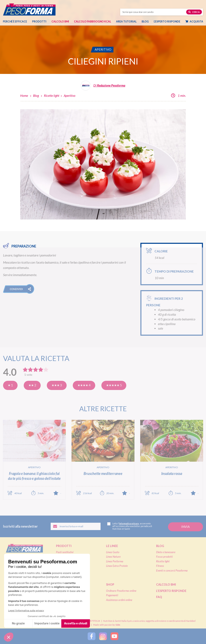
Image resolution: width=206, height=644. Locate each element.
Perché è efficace (15, 22)
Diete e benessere (166, 552)
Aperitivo (70, 96)
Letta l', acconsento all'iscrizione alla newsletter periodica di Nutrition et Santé (130, 526)
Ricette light (52, 96)
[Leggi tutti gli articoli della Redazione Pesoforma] (103, 87)
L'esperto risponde (171, 591)
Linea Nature (113, 557)
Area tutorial (126, 22)
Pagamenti (112, 595)
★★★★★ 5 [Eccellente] (114, 385)
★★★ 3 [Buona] (57, 385)
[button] (19, 289)
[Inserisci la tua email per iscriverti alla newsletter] (76, 526)
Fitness (160, 566)
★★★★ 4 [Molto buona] (84, 385)
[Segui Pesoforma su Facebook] (92, 636)
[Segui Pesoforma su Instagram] (103, 636)
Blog (145, 22)
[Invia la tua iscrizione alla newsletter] (185, 527)
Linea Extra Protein (117, 566)
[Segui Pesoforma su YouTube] (114, 636)
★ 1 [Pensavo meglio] (10, 385)
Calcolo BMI (60, 22)
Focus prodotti (164, 557)
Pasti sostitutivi (65, 552)
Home (24, 96)
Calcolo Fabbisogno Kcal (92, 22)
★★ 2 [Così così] (32, 385)
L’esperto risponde (167, 22)
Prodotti (39, 22)
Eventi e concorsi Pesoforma (172, 570)
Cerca (194, 12)
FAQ (159, 597)
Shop (110, 584)
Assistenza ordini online (119, 600)
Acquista (194, 22)
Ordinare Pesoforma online (121, 591)
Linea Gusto (113, 552)
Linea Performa (115, 561)
